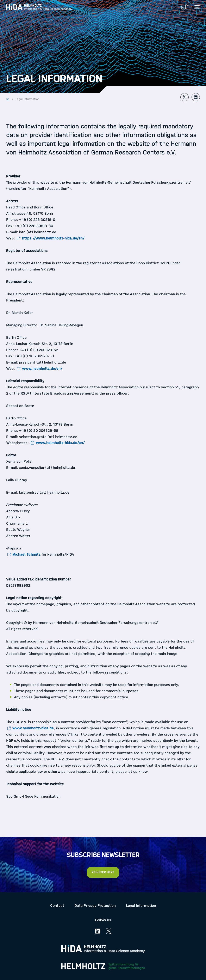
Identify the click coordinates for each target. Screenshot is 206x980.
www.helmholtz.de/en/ (42, 369)
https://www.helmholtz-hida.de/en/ (53, 238)
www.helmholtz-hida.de (33, 728)
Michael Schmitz (26, 554)
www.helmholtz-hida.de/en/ (60, 443)
